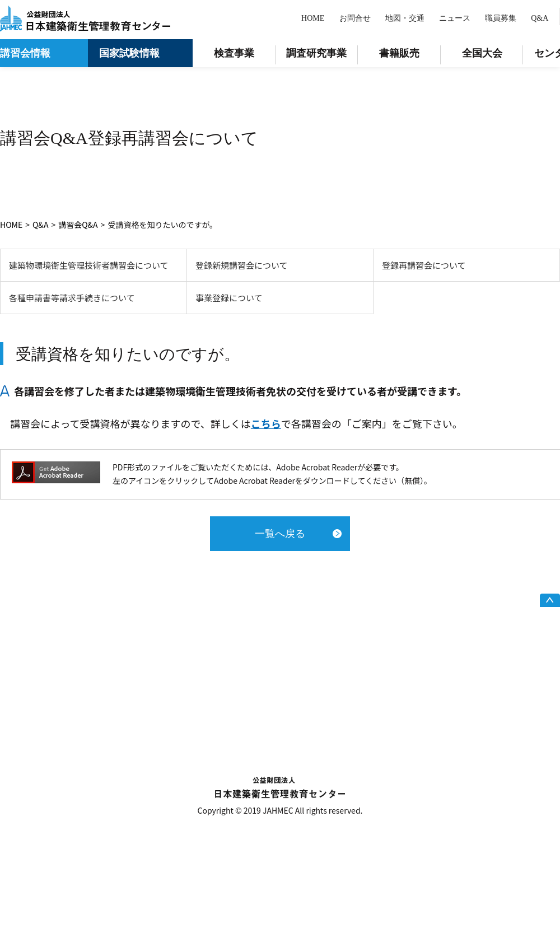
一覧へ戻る (280, 534)
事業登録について (229, 298)
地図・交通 (405, 18)
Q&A (540, 18)
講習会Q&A (78, 225)
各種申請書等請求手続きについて (72, 298)
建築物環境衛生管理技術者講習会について (89, 265)
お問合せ (355, 18)
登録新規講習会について (242, 265)
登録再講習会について (424, 265)
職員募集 (501, 18)
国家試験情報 (129, 53)
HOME (313, 18)
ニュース (455, 18)
